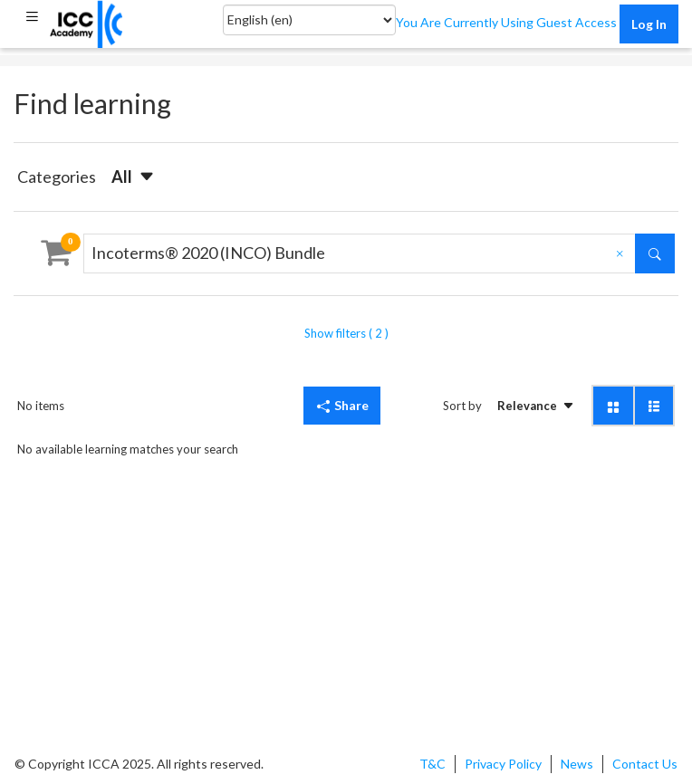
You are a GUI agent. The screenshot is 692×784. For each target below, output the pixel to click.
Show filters (346, 333)
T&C (432, 764)
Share (342, 405)
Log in (649, 24)
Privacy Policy (503, 764)
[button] (32, 16)
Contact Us (645, 764)
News (577, 764)
